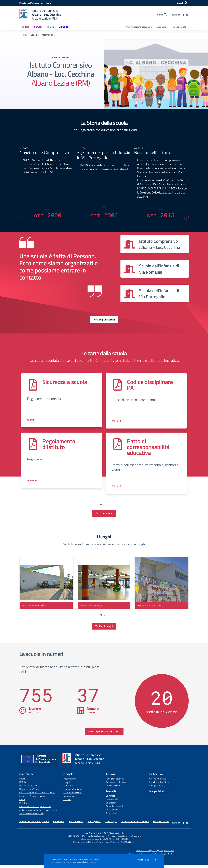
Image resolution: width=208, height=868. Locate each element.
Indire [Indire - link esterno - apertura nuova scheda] (22, 802)
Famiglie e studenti (115, 782)
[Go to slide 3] (104, 507)
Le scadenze (112, 812)
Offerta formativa (158, 782)
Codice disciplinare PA (150, 385)
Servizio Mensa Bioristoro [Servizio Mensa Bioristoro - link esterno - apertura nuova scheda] (31, 816)
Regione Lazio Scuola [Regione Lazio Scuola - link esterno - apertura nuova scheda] (29, 792)
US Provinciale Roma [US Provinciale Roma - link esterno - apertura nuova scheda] (29, 788)
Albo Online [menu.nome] (162, 27)
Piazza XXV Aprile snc (92, 836)
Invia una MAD (76, 824)
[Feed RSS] (187, 15)
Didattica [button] (64, 27)
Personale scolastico (116, 785)
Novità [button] (50, 27)
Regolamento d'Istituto (59, 444)
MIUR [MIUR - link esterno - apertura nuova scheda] (22, 782)
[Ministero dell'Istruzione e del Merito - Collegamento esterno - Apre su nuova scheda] (35, 3)
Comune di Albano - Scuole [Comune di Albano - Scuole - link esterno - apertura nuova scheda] (32, 799)
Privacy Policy (94, 824)
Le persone (68, 788)
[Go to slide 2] (101, 507)
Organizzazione (70, 799)
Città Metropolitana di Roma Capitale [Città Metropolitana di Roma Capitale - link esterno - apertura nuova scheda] (37, 795)
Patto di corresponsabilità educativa (148, 447)
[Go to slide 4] (108, 507)
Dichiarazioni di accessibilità (135, 824)
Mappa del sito (179, 27)
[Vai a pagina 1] (101, 505)
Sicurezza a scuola (65, 382)
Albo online (111, 816)
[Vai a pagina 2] (104, 505)
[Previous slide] (22, 217)
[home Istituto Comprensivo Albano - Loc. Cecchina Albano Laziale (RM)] (40, 15)
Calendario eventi (114, 809)
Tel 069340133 (74, 839)
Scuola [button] (26, 27)
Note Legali (111, 824)
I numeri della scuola (73, 792)
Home (25, 35)
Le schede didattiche (159, 785)
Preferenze (144, 860)
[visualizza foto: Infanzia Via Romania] (46, 586)
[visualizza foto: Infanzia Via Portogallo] (104, 586)
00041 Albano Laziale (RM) (114, 836)
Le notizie (111, 799)
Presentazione (70, 782)
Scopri (30, 420)
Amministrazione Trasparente (34, 824)
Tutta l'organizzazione (104, 320)
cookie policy (90, 862)
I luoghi (66, 785)
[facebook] (184, 15)
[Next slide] (186, 217)
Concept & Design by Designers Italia (155, 853)
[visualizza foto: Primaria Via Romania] (162, 586)
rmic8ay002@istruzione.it (98, 839)
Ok (156, 860)
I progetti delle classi (159, 788)
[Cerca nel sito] (162, 15)
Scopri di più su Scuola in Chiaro (104, 734)
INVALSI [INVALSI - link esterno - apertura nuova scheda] (23, 806)
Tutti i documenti (104, 516)
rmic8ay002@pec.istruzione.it (128, 839)
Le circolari (111, 806)
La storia (67, 802)
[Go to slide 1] (98, 507)
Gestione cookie (161, 824)
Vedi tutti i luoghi (104, 629)
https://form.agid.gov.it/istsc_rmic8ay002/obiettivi (113, 845)
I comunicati (112, 802)
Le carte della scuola (73, 795)
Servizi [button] (38, 27)
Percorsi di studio (114, 788)
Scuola (34, 35)
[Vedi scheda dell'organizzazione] (155, 244)
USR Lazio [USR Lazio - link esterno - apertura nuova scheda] (24, 785)
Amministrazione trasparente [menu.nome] (139, 27)
